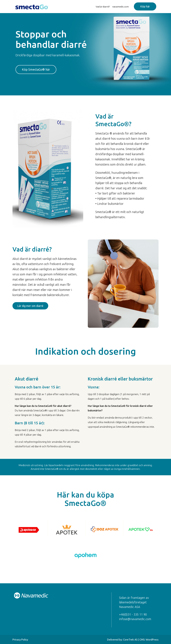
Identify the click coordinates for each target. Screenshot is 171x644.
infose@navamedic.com (135, 619)
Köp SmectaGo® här (36, 69)
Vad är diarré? (103, 7)
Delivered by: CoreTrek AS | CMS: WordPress (133, 640)
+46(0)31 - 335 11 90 (133, 614)
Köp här (145, 6)
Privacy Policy (20, 640)
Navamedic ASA (130, 607)
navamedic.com (120, 7)
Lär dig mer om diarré (30, 306)
